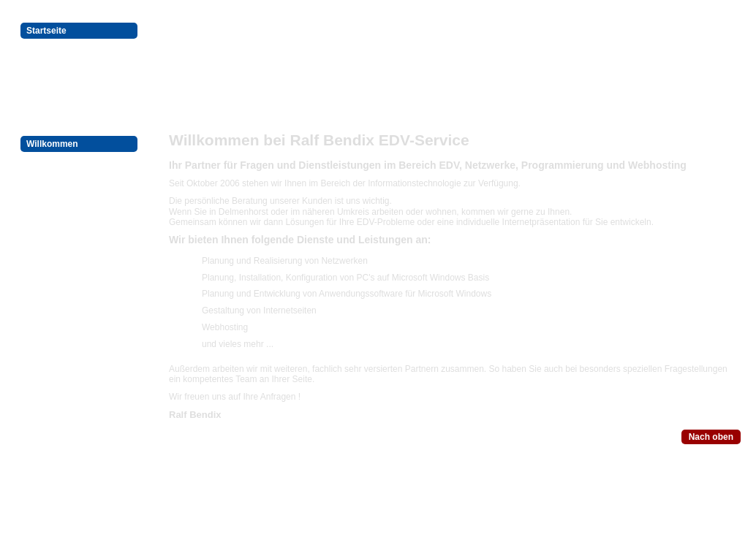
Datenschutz (52, 161)
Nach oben (711, 437)
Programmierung (62, 66)
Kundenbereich (58, 101)
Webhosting (51, 83)
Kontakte (45, 197)
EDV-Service (52, 48)
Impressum (50, 179)
